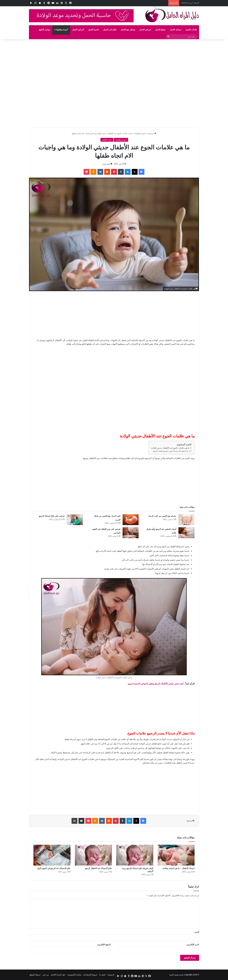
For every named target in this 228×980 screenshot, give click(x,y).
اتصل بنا (103, 975)
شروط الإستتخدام (90, 975)
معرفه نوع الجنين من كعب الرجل (162, 516)
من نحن (46, 975)
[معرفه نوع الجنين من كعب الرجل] (186, 520)
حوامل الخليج (45, 30)
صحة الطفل (107, 140)
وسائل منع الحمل (128, 30)
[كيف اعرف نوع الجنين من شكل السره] (131, 520)
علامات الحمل (191, 30)
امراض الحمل (145, 30)
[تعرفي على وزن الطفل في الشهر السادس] (131, 533)
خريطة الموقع (35, 975)
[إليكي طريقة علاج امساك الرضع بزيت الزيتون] (135, 855)
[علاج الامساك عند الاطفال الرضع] (93, 855)
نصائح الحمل (160, 30)
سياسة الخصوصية (74, 975)
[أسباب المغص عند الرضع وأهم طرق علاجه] (186, 533)
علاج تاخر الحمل (110, 30)
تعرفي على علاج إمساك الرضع (52, 516)
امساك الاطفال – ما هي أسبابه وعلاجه (178, 868)
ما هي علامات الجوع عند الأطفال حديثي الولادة (170, 448)
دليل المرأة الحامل (58, 975)
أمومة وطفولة (62, 30)
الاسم (197, 932)
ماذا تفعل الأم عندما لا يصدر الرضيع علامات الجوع (171, 451)
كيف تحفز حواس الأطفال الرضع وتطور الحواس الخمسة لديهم (156, 684)
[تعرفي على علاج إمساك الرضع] (75, 520)
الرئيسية (152, 133)
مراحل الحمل (175, 30)
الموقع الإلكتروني (104, 945)
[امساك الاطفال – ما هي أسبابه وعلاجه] (176, 855)
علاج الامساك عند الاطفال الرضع (98, 868)
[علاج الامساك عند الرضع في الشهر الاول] (52, 855)
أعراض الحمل (78, 30)
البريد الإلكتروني (193, 945)
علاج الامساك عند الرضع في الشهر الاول (54, 868)
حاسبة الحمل (93, 30)
